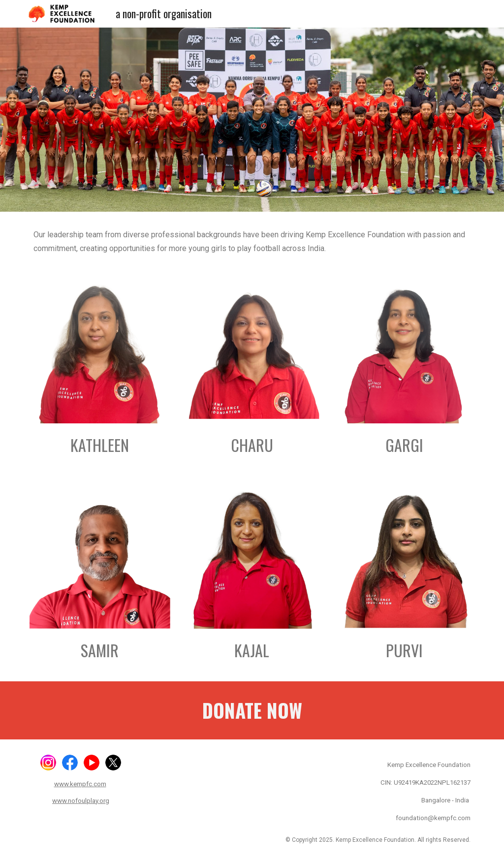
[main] (252, 241)
